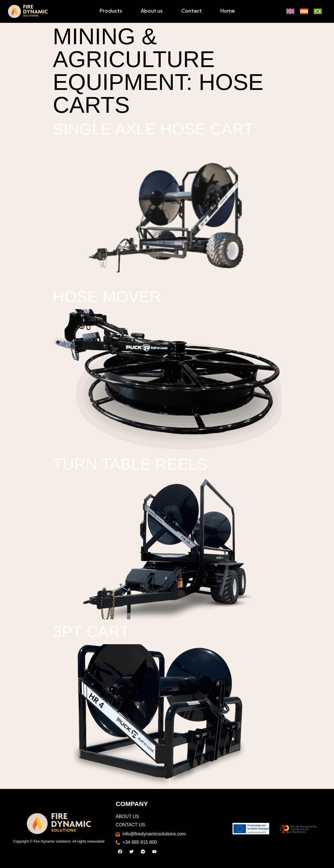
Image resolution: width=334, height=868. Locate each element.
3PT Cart (91, 632)
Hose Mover (107, 296)
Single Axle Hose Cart (153, 129)
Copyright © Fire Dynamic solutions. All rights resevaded (59, 841)
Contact (191, 11)
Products (111, 11)
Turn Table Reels (130, 464)
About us (152, 11)
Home (227, 11)
